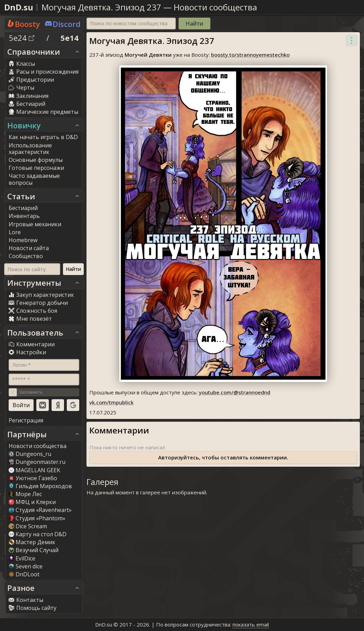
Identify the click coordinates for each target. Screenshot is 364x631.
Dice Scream (28, 526)
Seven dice (26, 566)
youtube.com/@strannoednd (235, 392)
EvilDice (22, 558)
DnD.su (19, 7)
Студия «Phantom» (37, 518)
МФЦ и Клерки (32, 502)
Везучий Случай (34, 550)
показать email (251, 624)
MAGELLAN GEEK (34, 470)
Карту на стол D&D (38, 534)
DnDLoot (24, 574)
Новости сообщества (215, 7)
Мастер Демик (32, 542)
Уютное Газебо (33, 478)
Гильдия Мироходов (40, 486)
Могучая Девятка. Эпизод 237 (101, 7)
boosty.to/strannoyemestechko (250, 55)
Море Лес (25, 494)
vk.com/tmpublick (111, 402)
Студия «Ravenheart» (40, 510)
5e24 (22, 38)
